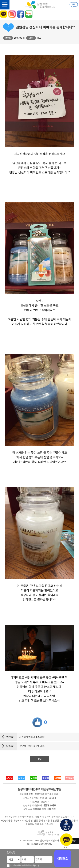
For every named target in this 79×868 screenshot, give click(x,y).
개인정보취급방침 (51, 789)
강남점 (9, 778)
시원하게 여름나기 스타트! (32, 737)
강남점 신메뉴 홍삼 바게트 (32, 746)
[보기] (36, 865)
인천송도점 (70, 778)
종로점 (46, 778)
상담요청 (63, 859)
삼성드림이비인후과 (29, 789)
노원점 (33, 778)
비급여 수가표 (49, 806)
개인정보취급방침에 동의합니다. (22, 865)
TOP (74, 841)
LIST (40, 759)
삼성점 (21, 778)
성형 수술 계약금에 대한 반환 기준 (39, 809)
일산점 (58, 778)
